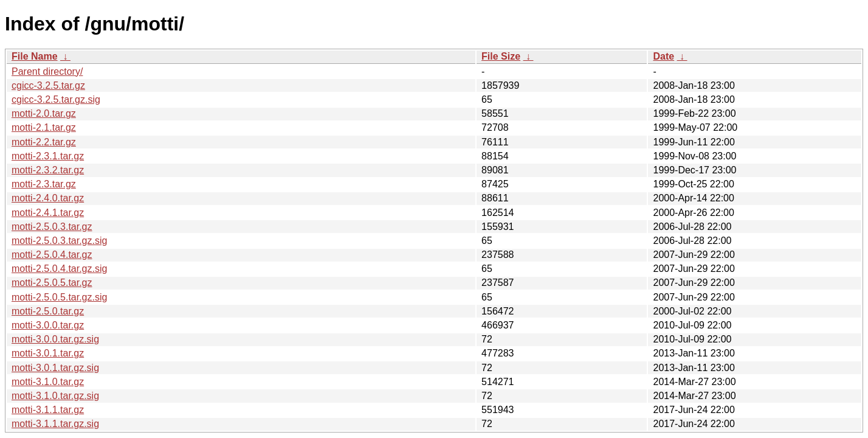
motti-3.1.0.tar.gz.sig (55, 396)
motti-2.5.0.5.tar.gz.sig (59, 297)
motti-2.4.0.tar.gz (48, 198)
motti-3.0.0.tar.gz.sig (55, 339)
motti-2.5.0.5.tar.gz (52, 283)
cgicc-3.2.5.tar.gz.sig (56, 99)
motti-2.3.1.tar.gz (48, 156)
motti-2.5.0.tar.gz (48, 311)
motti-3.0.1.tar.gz (48, 353)
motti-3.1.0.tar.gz (48, 382)
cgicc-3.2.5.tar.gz (48, 85)
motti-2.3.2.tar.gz (48, 170)
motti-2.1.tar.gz (44, 127)
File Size (501, 56)
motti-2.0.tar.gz (44, 113)
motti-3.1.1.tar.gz (48, 410)
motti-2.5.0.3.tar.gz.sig (59, 241)
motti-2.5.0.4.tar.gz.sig (59, 269)
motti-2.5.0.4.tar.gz (52, 255)
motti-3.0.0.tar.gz (48, 325)
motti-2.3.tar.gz (44, 184)
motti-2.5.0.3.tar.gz (52, 227)
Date (663, 56)
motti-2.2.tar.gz (44, 142)
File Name (35, 56)
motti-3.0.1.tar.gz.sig (55, 368)
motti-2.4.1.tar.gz (48, 213)
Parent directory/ (47, 71)
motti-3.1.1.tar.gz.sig (55, 424)
